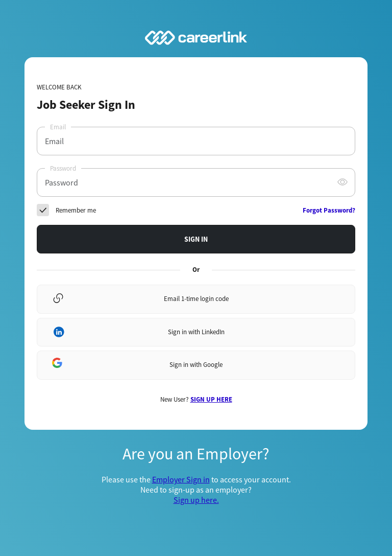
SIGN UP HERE (211, 399)
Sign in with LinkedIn (196, 332)
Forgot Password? (329, 210)
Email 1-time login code (196, 299)
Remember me (76, 210)
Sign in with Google (196, 365)
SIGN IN (196, 239)
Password (63, 168)
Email (58, 127)
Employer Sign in (181, 479)
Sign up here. (196, 500)
